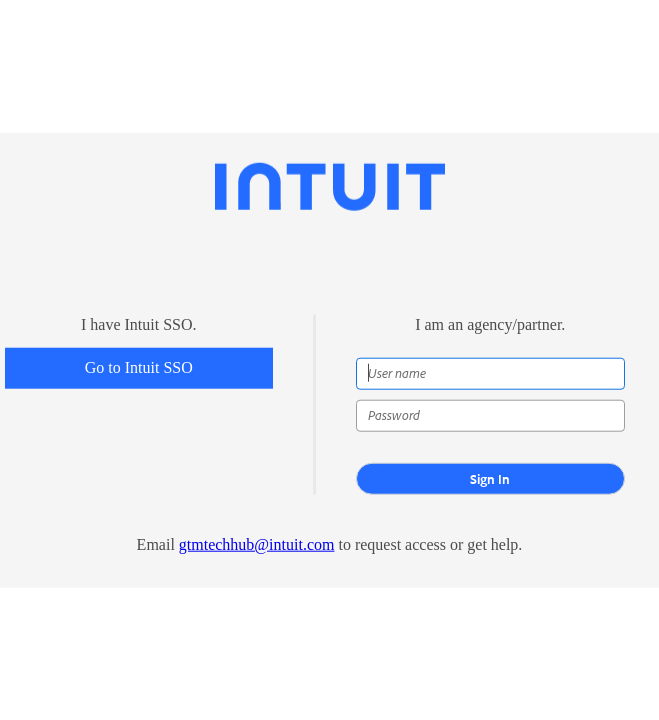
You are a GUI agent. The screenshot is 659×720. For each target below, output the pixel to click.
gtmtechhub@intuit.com (257, 544)
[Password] (490, 416)
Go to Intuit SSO (139, 367)
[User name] (490, 374)
